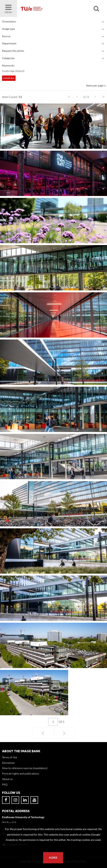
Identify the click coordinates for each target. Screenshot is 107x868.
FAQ (5, 784)
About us (7, 779)
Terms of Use (10, 757)
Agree (53, 858)
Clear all (9, 78)
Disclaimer (9, 763)
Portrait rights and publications (21, 773)
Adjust (20, 71)
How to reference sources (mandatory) (25, 768)
